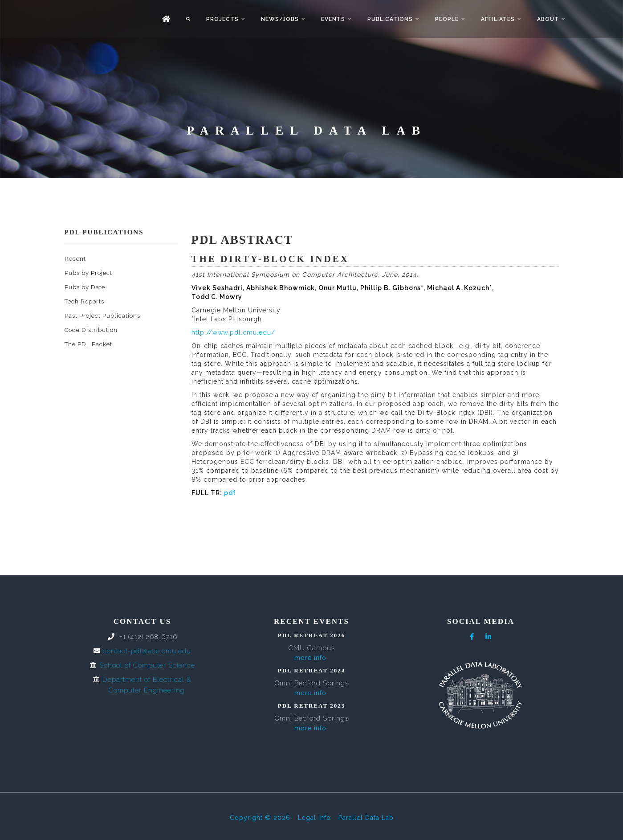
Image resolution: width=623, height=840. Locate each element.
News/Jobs (280, 19)
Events (333, 19)
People (447, 19)
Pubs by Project (88, 273)
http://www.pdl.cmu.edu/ (233, 332)
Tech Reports (84, 301)
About (548, 19)
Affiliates (498, 19)
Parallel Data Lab (366, 818)
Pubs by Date (85, 287)
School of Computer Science (147, 665)
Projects (222, 19)
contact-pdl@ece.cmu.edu (147, 651)
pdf (230, 493)
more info (310, 658)
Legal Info (314, 818)
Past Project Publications (102, 316)
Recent (75, 259)
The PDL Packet (88, 344)
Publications (390, 19)
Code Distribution (91, 330)
